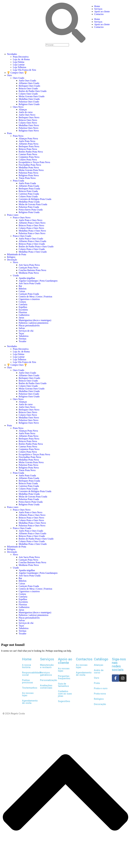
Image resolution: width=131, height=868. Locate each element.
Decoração (12, 260)
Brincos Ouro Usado (28, 88)
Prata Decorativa (21, 57)
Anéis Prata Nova (27, 141)
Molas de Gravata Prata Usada (33, 204)
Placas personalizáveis (29, 325)
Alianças (23, 110)
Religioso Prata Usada (29, 212)
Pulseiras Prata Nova (28, 173)
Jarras (21, 318)
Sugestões (64, 701)
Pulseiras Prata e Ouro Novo (32, 233)
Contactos (99, 14)
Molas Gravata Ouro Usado (32, 96)
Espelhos (23, 307)
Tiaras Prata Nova (27, 178)
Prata (9, 133)
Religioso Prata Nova (29, 175)
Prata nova (100, 694)
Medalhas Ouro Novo (29, 125)
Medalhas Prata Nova (29, 167)
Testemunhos (30, 688)
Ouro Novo (18, 107)
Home (97, 6)
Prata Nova (18, 136)
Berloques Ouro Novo (29, 117)
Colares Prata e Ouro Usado (32, 249)
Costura (22, 302)
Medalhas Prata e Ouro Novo (32, 231)
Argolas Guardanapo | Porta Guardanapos (38, 281)
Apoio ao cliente (102, 11)
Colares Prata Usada (28, 196)
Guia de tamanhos (63, 685)
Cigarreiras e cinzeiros (29, 299)
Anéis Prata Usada (27, 183)
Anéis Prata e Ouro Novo (31, 220)
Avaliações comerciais (46, 687)
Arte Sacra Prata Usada (30, 283)
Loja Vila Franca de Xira (24, 70)
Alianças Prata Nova (28, 138)
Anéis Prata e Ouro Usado (31, 239)
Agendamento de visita (30, 702)
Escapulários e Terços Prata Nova (34, 162)
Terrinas (22, 339)
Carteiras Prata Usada (29, 194)
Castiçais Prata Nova (28, 268)
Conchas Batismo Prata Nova (32, 270)
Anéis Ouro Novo (27, 115)
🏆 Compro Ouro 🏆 (17, 73)
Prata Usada (18, 181)
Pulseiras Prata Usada (29, 207)
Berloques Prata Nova (29, 146)
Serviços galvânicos (46, 674)
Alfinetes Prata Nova (28, 144)
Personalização (49, 680)
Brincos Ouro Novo (28, 120)
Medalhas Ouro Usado (29, 99)
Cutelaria (23, 304)
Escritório (23, 310)
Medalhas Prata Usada (29, 202)
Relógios (11, 257)
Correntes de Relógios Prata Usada (35, 199)
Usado (16, 275)
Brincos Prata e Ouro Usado (32, 244)
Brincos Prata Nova (28, 149)
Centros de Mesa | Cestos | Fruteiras (35, 297)
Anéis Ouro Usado (27, 81)
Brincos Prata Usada (28, 191)
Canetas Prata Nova (28, 154)
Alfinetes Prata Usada (29, 186)
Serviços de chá (26, 331)
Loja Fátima (19, 62)
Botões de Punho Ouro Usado (33, 91)
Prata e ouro (13, 215)
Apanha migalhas (27, 278)
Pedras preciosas (28, 681)
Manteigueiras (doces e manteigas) (35, 320)
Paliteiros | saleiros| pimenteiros (34, 323)
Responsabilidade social (32, 674)
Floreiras (23, 312)
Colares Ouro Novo (28, 123)
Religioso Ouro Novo (29, 131)
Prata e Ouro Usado (22, 236)
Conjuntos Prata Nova (29, 157)
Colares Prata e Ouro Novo (31, 228)
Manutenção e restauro (47, 666)
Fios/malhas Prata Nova (30, 165)
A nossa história (27, 666)
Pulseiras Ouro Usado (29, 102)
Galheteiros (24, 315)
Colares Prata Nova (28, 160)
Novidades (12, 54)
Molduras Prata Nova (29, 273)
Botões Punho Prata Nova (31, 152)
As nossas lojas (28, 694)
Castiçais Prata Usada (29, 294)
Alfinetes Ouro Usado (29, 83)
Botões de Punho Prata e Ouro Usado (36, 246)
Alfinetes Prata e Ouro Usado (32, 241)
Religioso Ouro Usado (29, 104)
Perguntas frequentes (64, 677)
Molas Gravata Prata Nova (31, 170)
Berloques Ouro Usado (29, 86)
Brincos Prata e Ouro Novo (31, 225)
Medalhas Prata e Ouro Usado (33, 252)
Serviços (98, 9)
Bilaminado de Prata (17, 254)
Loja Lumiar (19, 65)
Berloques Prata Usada (29, 189)
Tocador (22, 341)
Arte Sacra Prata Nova (29, 265)
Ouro (9, 75)
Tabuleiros (24, 336)
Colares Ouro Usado (28, 94)
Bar (20, 286)
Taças (21, 333)
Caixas (22, 291)
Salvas (22, 328)
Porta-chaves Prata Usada (31, 210)
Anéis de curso (26, 112)
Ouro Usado (19, 78)
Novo (15, 262)
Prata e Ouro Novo (22, 218)
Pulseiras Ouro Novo (28, 128)
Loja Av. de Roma (21, 59)
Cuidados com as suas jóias (65, 694)
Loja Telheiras (19, 67)
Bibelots (23, 289)
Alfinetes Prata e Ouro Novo (32, 223)
